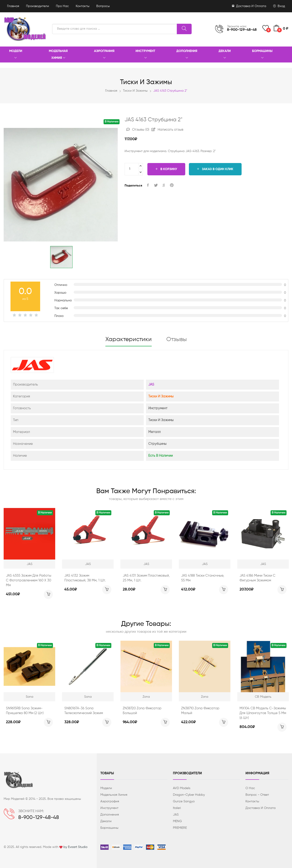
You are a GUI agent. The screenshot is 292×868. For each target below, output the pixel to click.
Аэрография (104, 55)
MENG (177, 821)
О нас (250, 788)
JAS (151, 385)
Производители (38, 6)
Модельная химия (58, 55)
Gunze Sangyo (184, 801)
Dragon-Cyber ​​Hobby (189, 795)
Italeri (177, 808)
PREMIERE (180, 828)
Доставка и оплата (249, 6)
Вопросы (103, 6)
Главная (13, 6)
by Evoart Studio (75, 847)
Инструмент (145, 55)
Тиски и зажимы (135, 91)
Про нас (62, 6)
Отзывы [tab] (177, 339)
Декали (225, 55)
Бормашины (262, 55)
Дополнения (187, 55)
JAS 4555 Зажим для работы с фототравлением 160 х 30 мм (29, 580)
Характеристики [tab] (129, 339)
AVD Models (182, 788)
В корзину (166, 169)
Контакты (83, 6)
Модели (16, 55)
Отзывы (138, 130)
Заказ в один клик (215, 169)
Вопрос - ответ (257, 795)
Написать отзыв (167, 130)
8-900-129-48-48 (242, 30)
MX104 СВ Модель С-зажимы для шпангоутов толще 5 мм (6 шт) (263, 713)
